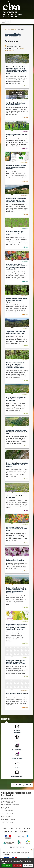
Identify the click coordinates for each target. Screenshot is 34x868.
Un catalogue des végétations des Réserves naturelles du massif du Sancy (17, 432)
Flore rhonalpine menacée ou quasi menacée (17, 694)
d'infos (25, 86)
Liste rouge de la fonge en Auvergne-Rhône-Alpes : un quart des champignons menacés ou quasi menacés (16, 266)
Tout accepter (7, 866)
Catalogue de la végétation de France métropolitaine (16, 104)
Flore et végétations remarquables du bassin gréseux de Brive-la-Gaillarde (17, 465)
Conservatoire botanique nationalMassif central (13, 14)
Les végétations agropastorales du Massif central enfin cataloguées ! (16, 399)
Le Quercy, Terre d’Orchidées (15, 560)
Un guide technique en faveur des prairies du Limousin (17, 135)
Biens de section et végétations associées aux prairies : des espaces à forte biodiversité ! (16, 200)
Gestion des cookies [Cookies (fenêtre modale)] (17, 847)
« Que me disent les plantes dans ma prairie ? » (16, 497)
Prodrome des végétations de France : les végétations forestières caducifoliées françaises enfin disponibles (15, 365)
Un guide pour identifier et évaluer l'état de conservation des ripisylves (17, 300)
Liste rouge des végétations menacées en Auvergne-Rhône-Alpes (16, 233)
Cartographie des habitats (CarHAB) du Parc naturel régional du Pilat (17, 529)
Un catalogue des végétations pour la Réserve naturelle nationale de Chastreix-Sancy (16, 662)
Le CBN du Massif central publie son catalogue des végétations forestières (16, 167)
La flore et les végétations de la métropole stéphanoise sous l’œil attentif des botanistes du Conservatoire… (16, 590)
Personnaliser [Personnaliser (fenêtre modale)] (28, 866)
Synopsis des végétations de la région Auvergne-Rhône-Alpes (16, 332)
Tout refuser (17, 866)
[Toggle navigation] (6, 22)
